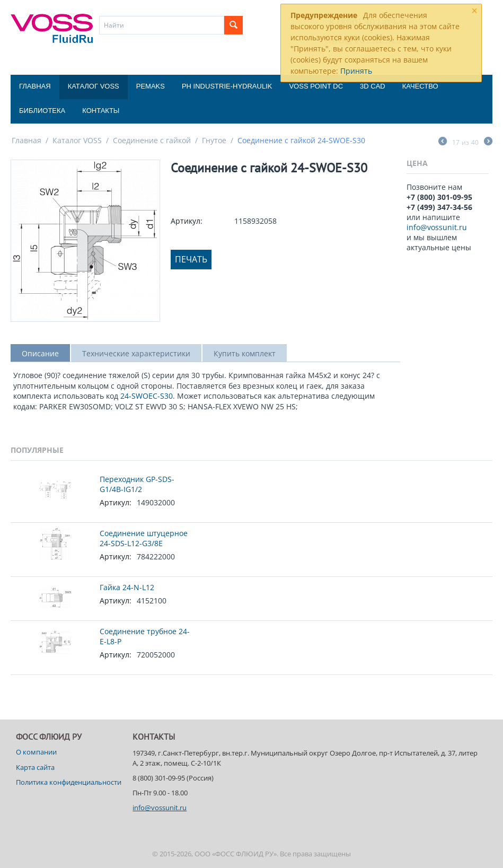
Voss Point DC (316, 86)
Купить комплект (245, 353)
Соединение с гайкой (152, 140)
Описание (40, 353)
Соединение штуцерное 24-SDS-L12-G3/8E (144, 538)
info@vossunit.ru (437, 227)
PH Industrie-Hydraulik (227, 86)
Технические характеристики (136, 353)
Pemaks (151, 86)
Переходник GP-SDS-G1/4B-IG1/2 (137, 484)
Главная (35, 86)
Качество (420, 86)
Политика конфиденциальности (69, 782)
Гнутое (214, 140)
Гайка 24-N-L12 (127, 587)
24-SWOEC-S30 (147, 396)
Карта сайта (35, 767)
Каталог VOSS (94, 86)
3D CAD (373, 86)
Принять (356, 71)
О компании (36, 752)
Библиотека (42, 111)
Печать (191, 259)
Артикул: (187, 221)
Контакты (101, 111)
